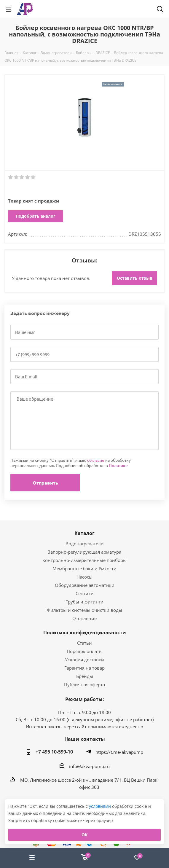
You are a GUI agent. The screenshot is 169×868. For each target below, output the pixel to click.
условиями (101, 806)
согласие (96, 460)
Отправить (45, 483)
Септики (85, 593)
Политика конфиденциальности (85, 633)
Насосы (84, 577)
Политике (118, 465)
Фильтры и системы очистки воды (84, 610)
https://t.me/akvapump (119, 752)
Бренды (85, 676)
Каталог (84, 533)
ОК (84, 835)
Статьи (84, 643)
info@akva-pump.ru (89, 766)
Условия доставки (84, 660)
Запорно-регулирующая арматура (84, 552)
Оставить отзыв (135, 278)
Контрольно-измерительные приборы (84, 560)
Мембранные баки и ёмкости (84, 568)
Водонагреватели (85, 544)
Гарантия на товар (84, 668)
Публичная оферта (84, 684)
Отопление (84, 618)
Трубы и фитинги (85, 602)
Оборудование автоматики (85, 585)
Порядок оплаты (85, 651)
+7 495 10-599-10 (54, 752)
